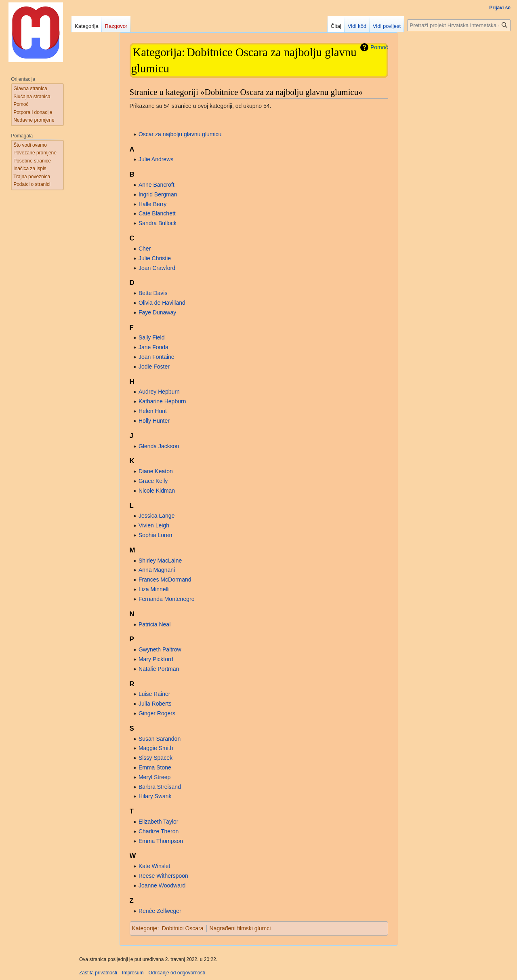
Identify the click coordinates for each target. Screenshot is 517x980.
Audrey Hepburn (159, 392)
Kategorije (145, 928)
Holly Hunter (154, 421)
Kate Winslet (154, 866)
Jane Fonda (153, 347)
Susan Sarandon (160, 739)
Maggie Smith (156, 748)
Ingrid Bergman (158, 194)
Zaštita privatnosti (98, 973)
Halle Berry (152, 204)
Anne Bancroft (157, 185)
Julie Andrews (156, 159)
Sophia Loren (155, 535)
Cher (145, 249)
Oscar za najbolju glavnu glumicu (180, 134)
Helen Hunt (153, 411)
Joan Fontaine (157, 357)
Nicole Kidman (157, 491)
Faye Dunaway (157, 312)
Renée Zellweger (160, 911)
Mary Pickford (156, 659)
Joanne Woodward (162, 885)
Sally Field (152, 337)
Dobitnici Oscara (183, 928)
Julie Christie (155, 258)
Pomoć (379, 47)
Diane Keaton (156, 471)
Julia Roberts (155, 704)
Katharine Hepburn (162, 401)
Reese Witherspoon (163, 876)
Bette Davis (153, 293)
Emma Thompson (161, 841)
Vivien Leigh (154, 525)
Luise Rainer (154, 694)
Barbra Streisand (160, 787)
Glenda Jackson (159, 446)
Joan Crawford (157, 268)
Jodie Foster (154, 367)
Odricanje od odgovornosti (177, 973)
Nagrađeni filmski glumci (240, 928)
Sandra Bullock (158, 223)
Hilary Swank (155, 796)
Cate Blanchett (157, 213)
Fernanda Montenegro (167, 599)
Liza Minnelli (154, 589)
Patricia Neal (154, 624)
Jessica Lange (157, 516)
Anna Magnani (157, 570)
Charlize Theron (159, 831)
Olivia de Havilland (162, 303)
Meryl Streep (154, 777)
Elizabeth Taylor (159, 822)
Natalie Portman (159, 669)
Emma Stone (155, 767)
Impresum (133, 973)
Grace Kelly (153, 481)
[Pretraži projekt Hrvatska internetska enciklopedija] (459, 25)
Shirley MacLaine (160, 561)
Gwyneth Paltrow (160, 649)
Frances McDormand (165, 580)
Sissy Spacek (156, 758)
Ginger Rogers (157, 713)
